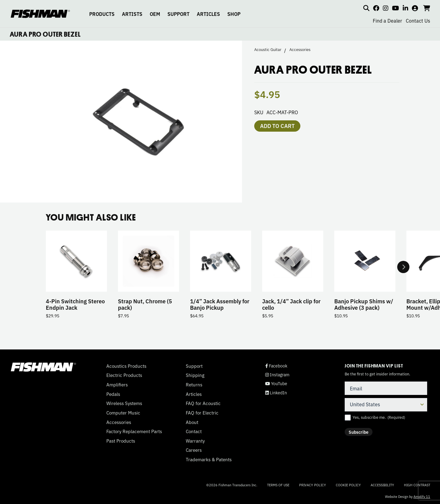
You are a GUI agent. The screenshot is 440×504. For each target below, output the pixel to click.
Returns (194, 385)
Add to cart (277, 126)
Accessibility (382, 485)
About (192, 422)
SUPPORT (178, 14)
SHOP (234, 14)
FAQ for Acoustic (203, 403)
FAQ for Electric (202, 413)
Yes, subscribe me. (379, 417)
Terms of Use (278, 485)
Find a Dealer (387, 20)
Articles (194, 394)
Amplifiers (117, 385)
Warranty (195, 441)
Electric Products (124, 375)
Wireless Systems (124, 403)
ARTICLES (208, 14)
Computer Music (123, 413)
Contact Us (418, 20)
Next (403, 267)
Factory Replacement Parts (134, 431)
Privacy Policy (313, 485)
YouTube (276, 383)
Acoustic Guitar (268, 49)
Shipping (195, 375)
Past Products (121, 441)
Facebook (276, 366)
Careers (194, 450)
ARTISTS (132, 14)
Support (194, 366)
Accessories (300, 49)
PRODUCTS (102, 14)
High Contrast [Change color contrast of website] (417, 485)
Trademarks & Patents (209, 459)
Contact (194, 431)
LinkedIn (276, 393)
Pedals (113, 394)
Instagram (277, 375)
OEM (155, 14)
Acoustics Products (126, 366)
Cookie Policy (348, 485)
